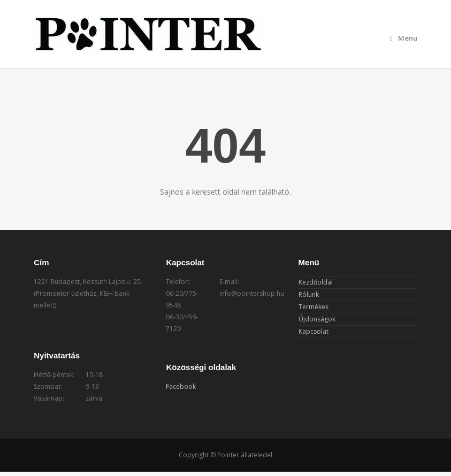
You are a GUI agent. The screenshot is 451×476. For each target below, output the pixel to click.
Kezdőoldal (316, 282)
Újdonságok (317, 319)
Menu (404, 38)
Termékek (314, 307)
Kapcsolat (314, 331)
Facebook (181, 386)
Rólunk (309, 294)
